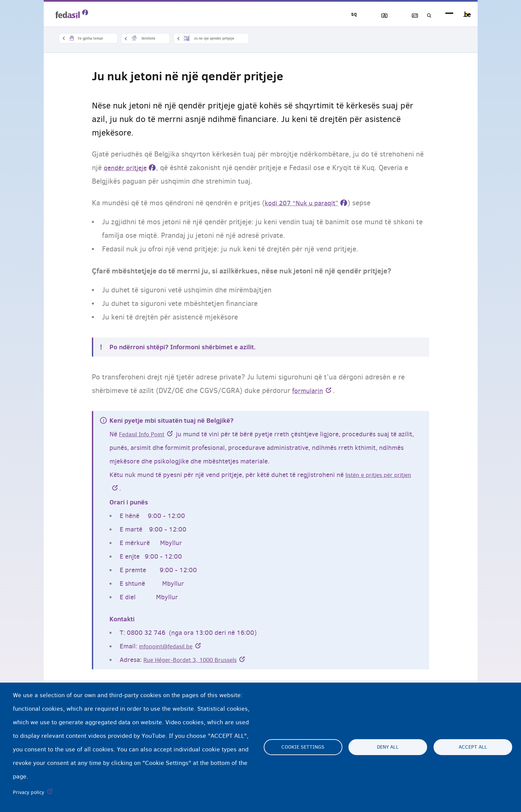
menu (449, 14)
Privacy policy (29, 792)
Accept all (473, 747)
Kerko (426, 16)
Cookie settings (303, 747)
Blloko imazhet (368, 16)
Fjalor (407, 16)
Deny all (388, 747)
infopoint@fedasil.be (169, 647)
